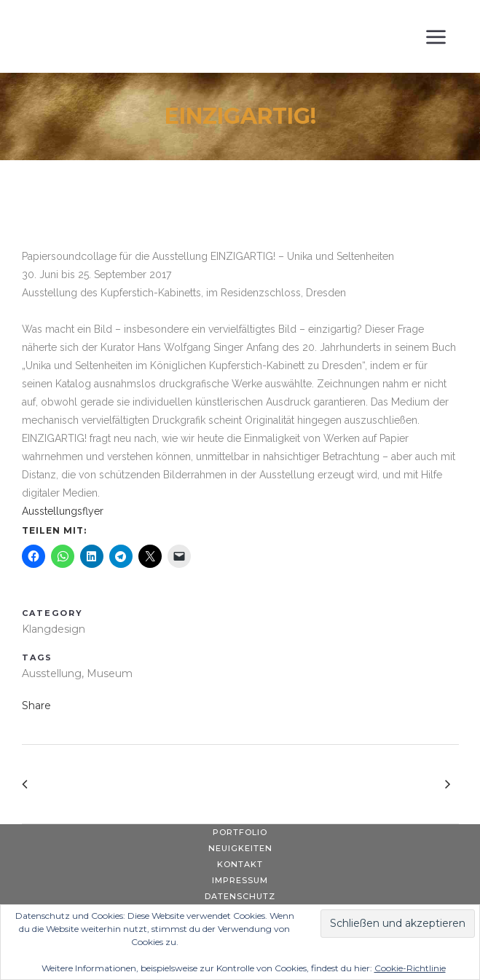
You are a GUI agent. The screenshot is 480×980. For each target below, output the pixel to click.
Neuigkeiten (240, 848)
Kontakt (240, 864)
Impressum (240, 880)
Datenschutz (240, 896)
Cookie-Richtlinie (410, 968)
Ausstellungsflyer (63, 511)
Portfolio (240, 832)
